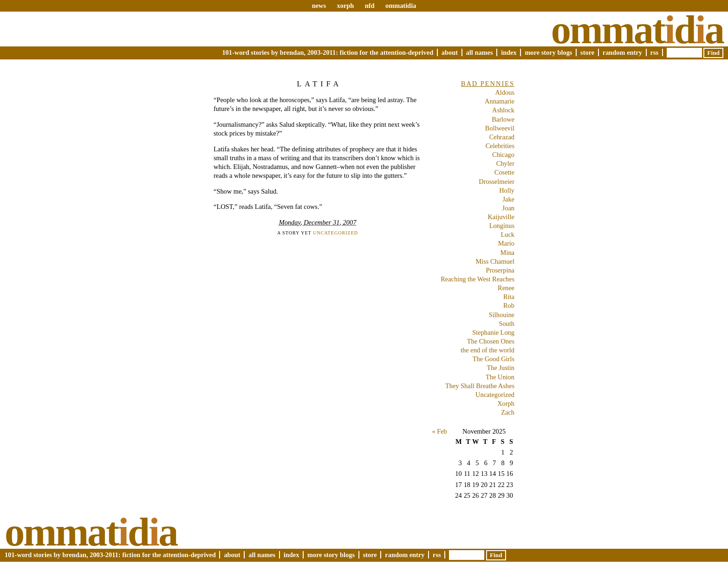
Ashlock (503, 110)
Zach (508, 412)
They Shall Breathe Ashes (480, 386)
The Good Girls (494, 359)
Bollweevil (500, 128)
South (507, 324)
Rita (509, 297)
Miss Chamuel (495, 261)
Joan (508, 208)
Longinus (502, 226)
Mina (507, 253)
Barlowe (503, 119)
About (450, 52)
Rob (509, 305)
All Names (480, 52)
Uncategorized (335, 233)
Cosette (504, 172)
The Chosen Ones (491, 341)
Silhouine (502, 315)
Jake (508, 199)
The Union (500, 377)
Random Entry (622, 52)
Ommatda (637, 30)
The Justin (500, 368)
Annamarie (500, 101)
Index (509, 52)
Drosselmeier (497, 182)
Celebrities (500, 146)
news (319, 6)
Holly (507, 190)
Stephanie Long (493, 332)
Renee (506, 288)
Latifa (319, 84)
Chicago (503, 155)
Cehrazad (502, 137)
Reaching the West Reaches (478, 279)
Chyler (505, 163)
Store (587, 52)
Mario (506, 243)
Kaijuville (501, 217)
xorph (345, 6)
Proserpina (500, 270)
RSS (655, 52)
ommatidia (401, 6)
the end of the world (487, 350)
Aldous (505, 92)
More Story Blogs (548, 52)
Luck (507, 234)
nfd (370, 6)
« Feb (439, 431)
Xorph (506, 403)
